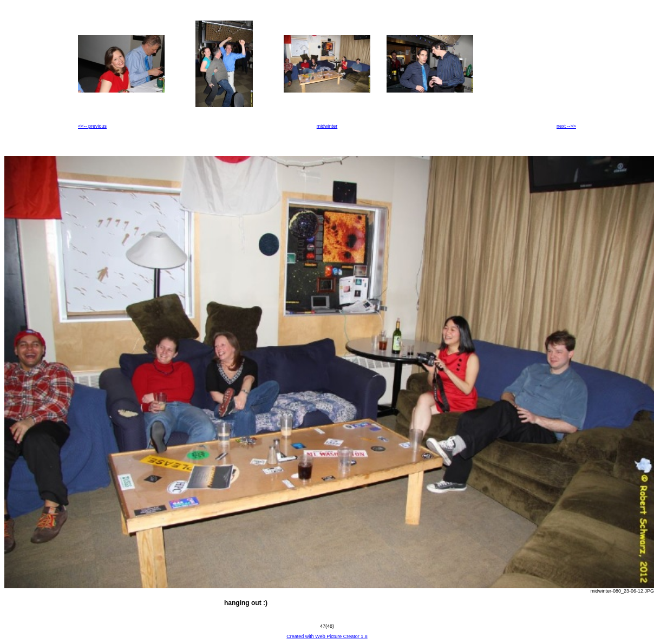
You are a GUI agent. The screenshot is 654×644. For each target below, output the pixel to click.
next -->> (566, 126)
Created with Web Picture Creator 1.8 (327, 636)
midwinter (327, 126)
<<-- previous (92, 126)
